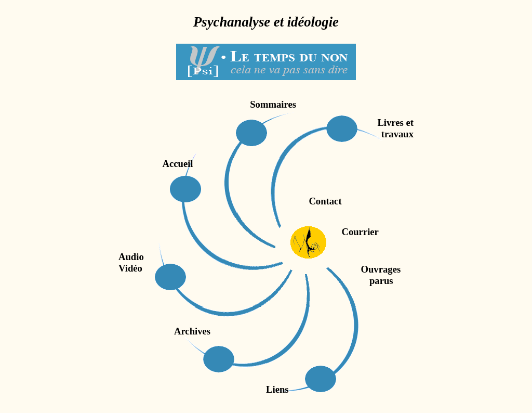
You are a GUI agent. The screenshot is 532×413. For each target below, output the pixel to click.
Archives (192, 331)
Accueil (177, 164)
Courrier (358, 232)
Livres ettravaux (395, 128)
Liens (277, 389)
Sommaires (273, 104)
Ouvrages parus (322, 275)
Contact (325, 201)
